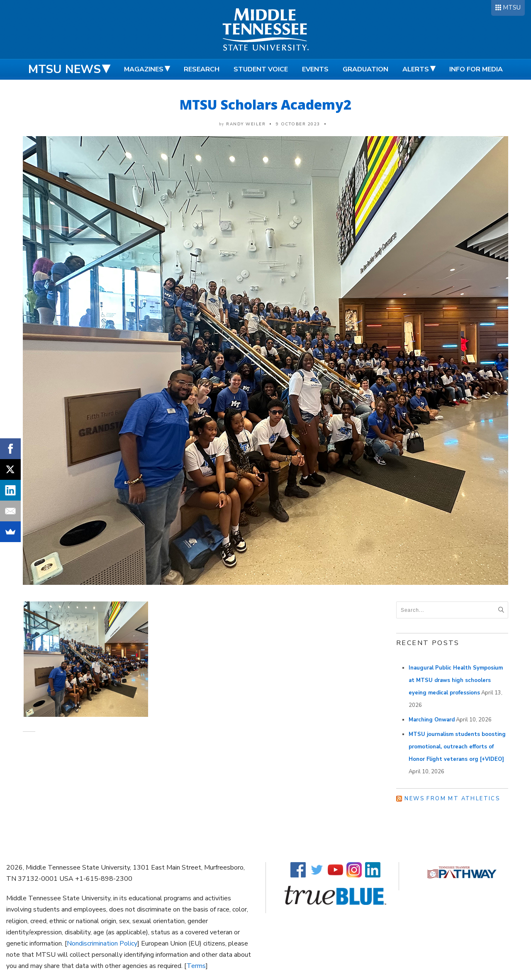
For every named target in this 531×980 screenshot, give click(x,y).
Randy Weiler (246, 124)
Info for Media (476, 69)
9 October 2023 (298, 124)
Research (202, 69)
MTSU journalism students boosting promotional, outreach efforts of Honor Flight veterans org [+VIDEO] (457, 747)
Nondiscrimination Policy (102, 943)
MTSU (512, 7)
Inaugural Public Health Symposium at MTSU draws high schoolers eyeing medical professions (456, 680)
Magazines (144, 69)
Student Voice (261, 69)
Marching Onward (432, 720)
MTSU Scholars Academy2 (265, 104)
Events (315, 69)
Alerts (416, 69)
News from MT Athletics (452, 799)
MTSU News (65, 69)
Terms (196, 966)
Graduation (365, 69)
